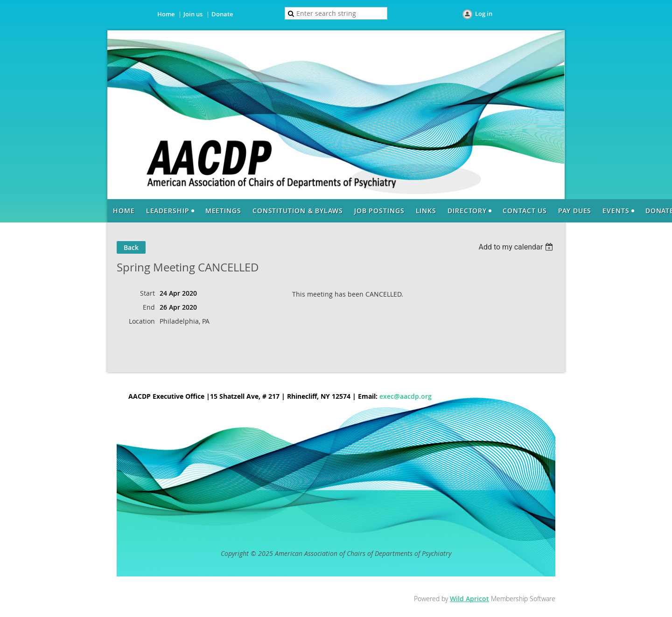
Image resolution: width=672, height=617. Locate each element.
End (149, 307)
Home (166, 14)
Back (131, 247)
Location (142, 321)
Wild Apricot (469, 599)
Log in (484, 14)
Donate (222, 14)
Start (147, 293)
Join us (193, 14)
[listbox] (517, 247)
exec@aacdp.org (406, 396)
